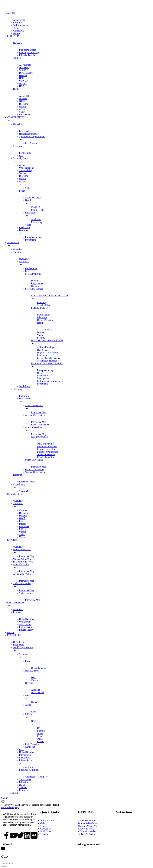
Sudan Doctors (26, 593)
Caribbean (30, 747)
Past (21, 156)
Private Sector (26, 630)
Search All (18, 146)
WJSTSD (24, 70)
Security (41, 338)
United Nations (26, 168)
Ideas (22, 521)
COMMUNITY (15, 494)
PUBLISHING (14, 36)
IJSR (21, 78)
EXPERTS (12, 540)
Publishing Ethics (27, 50)
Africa (22, 109)
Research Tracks (27, 482)
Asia (27, 695)
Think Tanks (25, 779)
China (34, 702)
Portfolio (17, 23)
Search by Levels (33, 274)
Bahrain (41, 731)
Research (18, 475)
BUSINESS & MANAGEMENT (47, 363)
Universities (25, 399)
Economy (42, 302)
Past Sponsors (32, 143)
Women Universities (35, 472)
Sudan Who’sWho (22, 583)
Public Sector (26, 627)
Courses (35, 286)
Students (23, 787)
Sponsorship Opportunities (32, 136)
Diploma (35, 281)
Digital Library (20, 642)
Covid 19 (35, 207)
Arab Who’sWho (21, 564)
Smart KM (24, 491)
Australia (35, 690)
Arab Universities (34, 427)
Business (23, 230)
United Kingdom (39, 668)
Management (43, 378)
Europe (29, 661)
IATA (22, 750)
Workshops (25, 386)
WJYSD (23, 84)
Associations (25, 624)
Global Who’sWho (22, 549)
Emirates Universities (47, 452)
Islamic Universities (35, 469)
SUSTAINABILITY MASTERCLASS (50, 296)
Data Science (43, 350)
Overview (18, 43)
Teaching (17, 389)
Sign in (5, 798)
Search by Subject (22, 158)
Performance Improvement (50, 381)
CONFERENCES (16, 117)
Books (16, 89)
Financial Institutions (29, 770)
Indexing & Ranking (29, 52)
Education (30, 213)
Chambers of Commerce (37, 777)
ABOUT (11, 13)
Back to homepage (10, 807)
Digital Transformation (48, 353)
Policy (22, 191)
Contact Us (19, 31)
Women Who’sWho (23, 559)
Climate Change (33, 198)
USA (33, 678)
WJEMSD (24, 67)
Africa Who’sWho (22, 574)
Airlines (29, 767)
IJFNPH (23, 75)
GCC (34, 721)
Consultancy (19, 484)
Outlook (23, 98)
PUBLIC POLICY (40, 308)
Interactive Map (39, 412)
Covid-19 (48, 330)
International (25, 755)
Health (28, 200)
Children (23, 510)
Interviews (24, 526)
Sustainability (26, 170)
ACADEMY (13, 242)
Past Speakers (26, 131)
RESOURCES (14, 635)
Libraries (23, 782)
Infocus (23, 524)
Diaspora (23, 104)
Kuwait (41, 741)
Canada (35, 680)
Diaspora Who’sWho (23, 562)
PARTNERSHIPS (16, 603)
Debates (23, 516)
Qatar (40, 739)
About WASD (20, 20)
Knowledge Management (49, 358)
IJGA (22, 86)
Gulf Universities (39, 437)
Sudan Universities (40, 425)
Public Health (38, 210)
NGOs (22, 785)
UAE (40, 728)
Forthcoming (25, 153)
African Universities (35, 415)
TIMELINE (13, 793)
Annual (23, 165)
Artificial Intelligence (47, 347)
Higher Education (45, 320)
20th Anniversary (21, 25)
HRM (40, 373)
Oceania (29, 683)
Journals (17, 58)
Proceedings (25, 115)
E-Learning (37, 222)
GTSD (22, 101)
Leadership (24, 227)
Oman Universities (46, 454)
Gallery (17, 33)
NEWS (11, 632)
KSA (39, 736)
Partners (17, 612)
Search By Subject (34, 289)
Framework (25, 396)
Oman (40, 733)
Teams (16, 28)
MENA (23, 107)
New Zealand (38, 692)
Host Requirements (28, 134)
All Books (24, 96)
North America (32, 671)
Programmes (37, 283)
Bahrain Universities (47, 446)
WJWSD (23, 81)
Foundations (25, 758)
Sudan (22, 112)
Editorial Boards (27, 55)
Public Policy (43, 315)
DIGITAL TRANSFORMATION (47, 340)
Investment (30, 240)
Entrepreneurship (33, 237)
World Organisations (23, 647)
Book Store (19, 645)
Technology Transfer (47, 361)
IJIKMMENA (26, 73)
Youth (28, 225)
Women (23, 173)
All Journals (25, 65)
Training (17, 252)
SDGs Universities (34, 405)
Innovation (42, 355)
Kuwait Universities (47, 449)
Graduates (36, 219)
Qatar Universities (46, 444)
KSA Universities (45, 457)
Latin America (32, 744)
